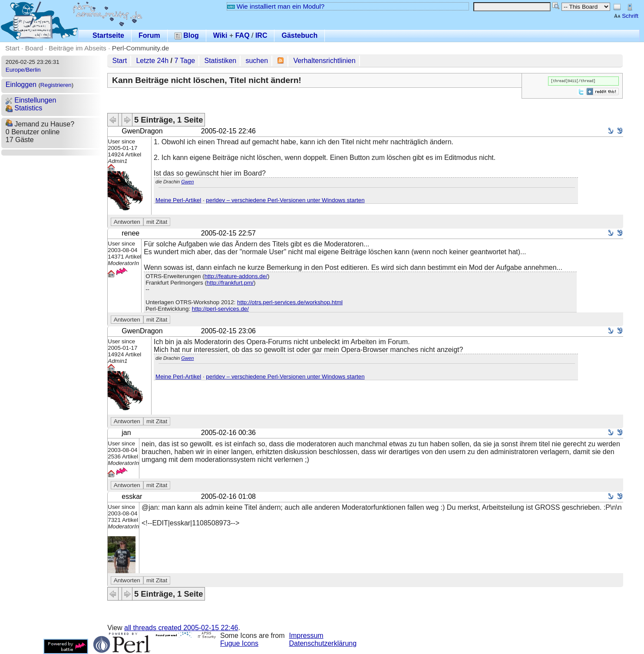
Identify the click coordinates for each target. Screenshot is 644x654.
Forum (149, 35)
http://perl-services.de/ (220, 309)
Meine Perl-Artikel (178, 200)
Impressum (306, 636)
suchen (257, 61)
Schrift (626, 16)
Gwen (187, 182)
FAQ (243, 35)
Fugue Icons (239, 643)
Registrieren (56, 85)
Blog (187, 35)
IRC (261, 35)
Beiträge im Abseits (78, 48)
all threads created (181, 628)
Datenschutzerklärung (323, 643)
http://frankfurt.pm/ (230, 283)
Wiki (220, 35)
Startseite (108, 35)
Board (34, 48)
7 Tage (185, 61)
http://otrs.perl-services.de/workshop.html (290, 302)
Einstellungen (31, 100)
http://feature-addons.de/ (236, 276)
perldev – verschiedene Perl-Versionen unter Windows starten (285, 200)
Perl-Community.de (141, 48)
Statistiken (220, 61)
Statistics (24, 108)
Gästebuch (299, 35)
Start (12, 48)
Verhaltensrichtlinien (324, 61)
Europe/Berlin (23, 70)
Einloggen (21, 85)
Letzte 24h (152, 61)
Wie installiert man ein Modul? (276, 6)
